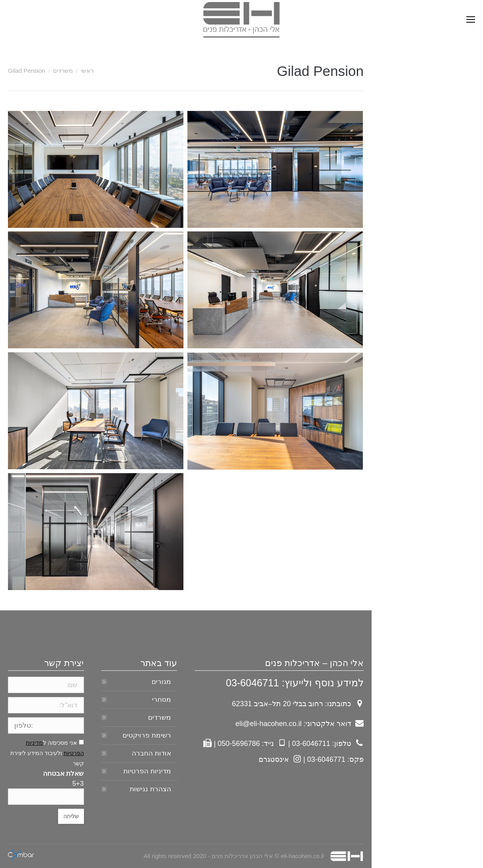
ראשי (87, 71)
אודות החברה (151, 753)
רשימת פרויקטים (147, 735)
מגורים (161, 682)
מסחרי (162, 700)
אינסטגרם (274, 759)
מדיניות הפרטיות (147, 771)
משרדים (63, 71)
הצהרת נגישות (150, 789)
